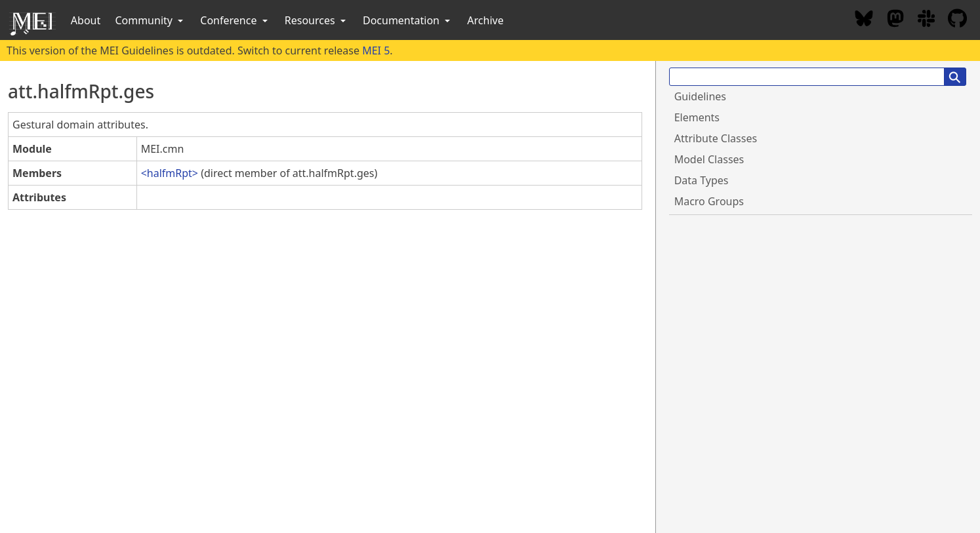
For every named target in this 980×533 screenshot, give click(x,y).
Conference (235, 20)
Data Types (702, 180)
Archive (485, 20)
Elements (697, 117)
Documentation (408, 20)
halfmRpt (170, 173)
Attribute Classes (716, 138)
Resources (316, 20)
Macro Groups (709, 201)
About (86, 20)
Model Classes (709, 159)
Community (150, 20)
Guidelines (700, 96)
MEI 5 (376, 50)
